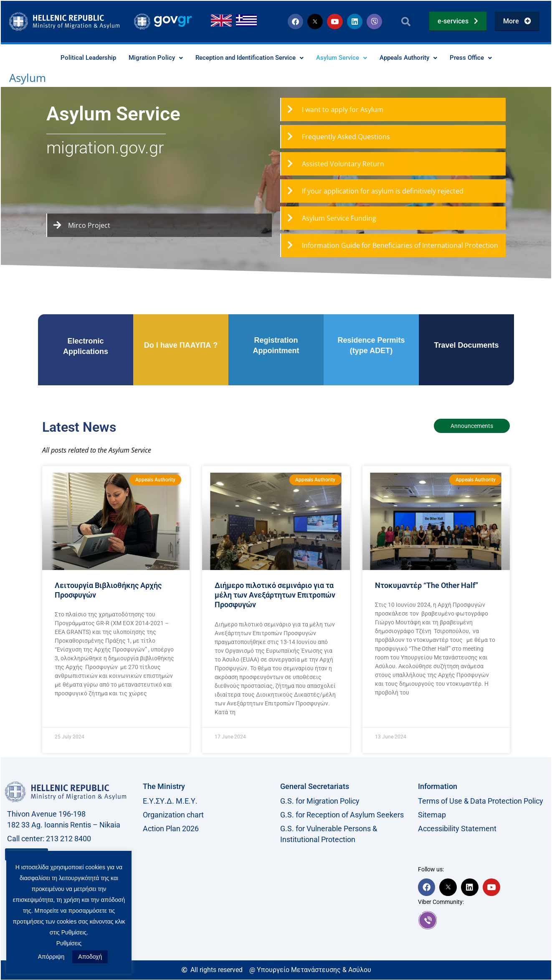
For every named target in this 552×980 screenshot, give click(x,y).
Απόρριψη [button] (51, 957)
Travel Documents (466, 346)
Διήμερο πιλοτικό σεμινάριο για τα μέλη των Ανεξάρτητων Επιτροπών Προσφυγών (275, 596)
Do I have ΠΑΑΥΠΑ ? (181, 346)
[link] (483, 920)
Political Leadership (78, 58)
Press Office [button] (481, 58)
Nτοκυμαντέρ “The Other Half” (427, 586)
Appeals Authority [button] (416, 58)
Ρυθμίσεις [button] (69, 943)
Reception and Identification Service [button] (247, 58)
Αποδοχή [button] (90, 957)
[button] (406, 22)
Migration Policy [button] (148, 58)
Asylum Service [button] (345, 58)
